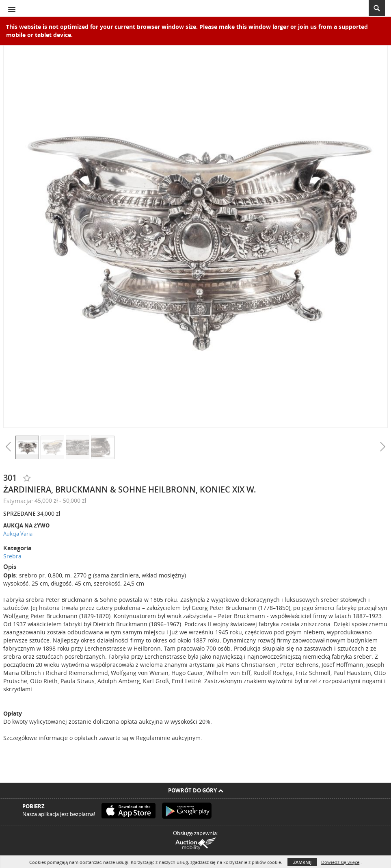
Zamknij (302, 862)
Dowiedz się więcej (341, 862)
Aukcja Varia (18, 534)
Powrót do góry (196, 790)
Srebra (12, 556)
